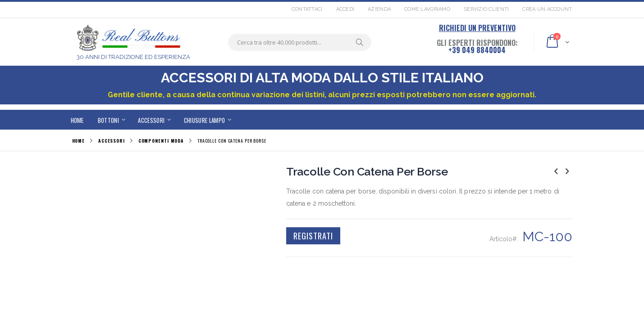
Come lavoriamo (427, 9)
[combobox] (300, 42)
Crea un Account (547, 9)
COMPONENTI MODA (161, 141)
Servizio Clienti (486, 9)
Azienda (379, 9)
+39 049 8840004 (477, 50)
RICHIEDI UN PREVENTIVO (477, 28)
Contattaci (307, 9)
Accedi (345, 9)
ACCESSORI (112, 141)
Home (79, 141)
